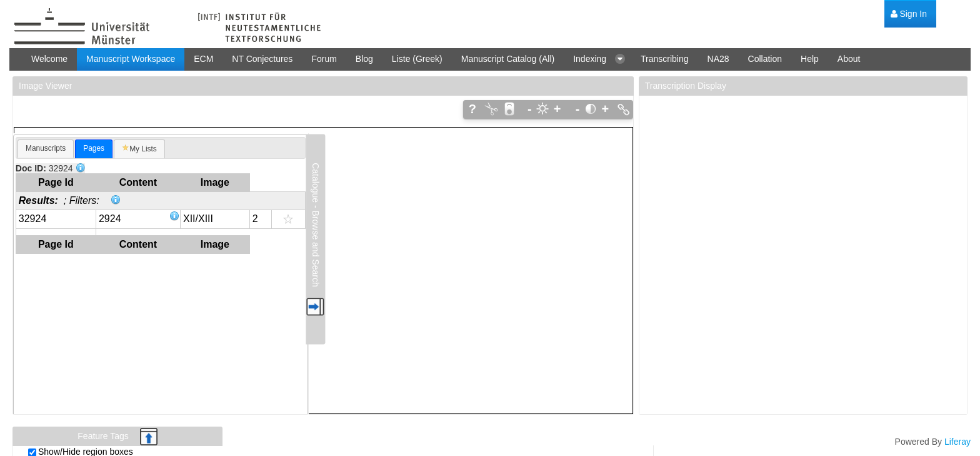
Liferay (957, 442)
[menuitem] (909, 14)
